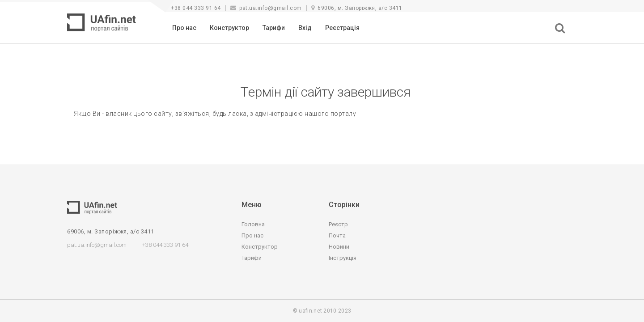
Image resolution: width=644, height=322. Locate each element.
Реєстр (338, 224)
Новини (339, 247)
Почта (337, 235)
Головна (253, 224)
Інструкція (343, 258)
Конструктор (229, 28)
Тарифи (274, 28)
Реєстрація (342, 28)
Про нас (184, 28)
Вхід (305, 28)
